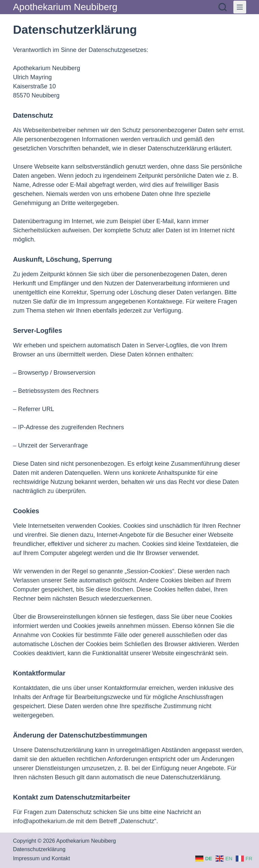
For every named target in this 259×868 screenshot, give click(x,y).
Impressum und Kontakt (41, 858)
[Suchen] (223, 7)
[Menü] (240, 7)
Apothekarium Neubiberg (65, 7)
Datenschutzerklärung (39, 849)
